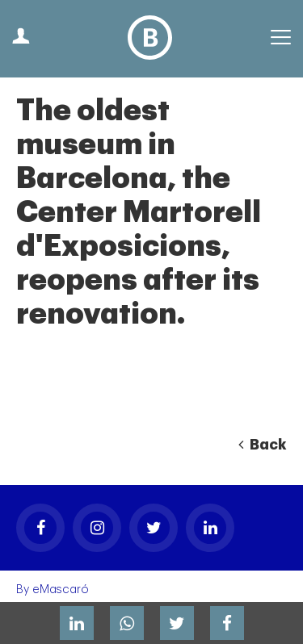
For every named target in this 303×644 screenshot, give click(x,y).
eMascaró (61, 590)
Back (263, 445)
